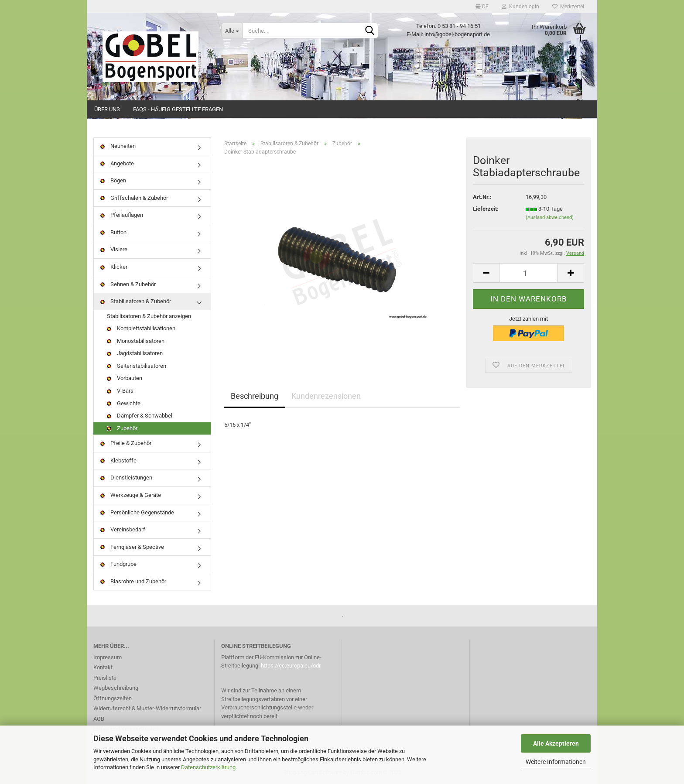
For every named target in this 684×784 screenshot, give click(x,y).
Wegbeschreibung (116, 688)
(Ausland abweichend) (550, 217)
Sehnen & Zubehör (128, 284)
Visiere (114, 249)
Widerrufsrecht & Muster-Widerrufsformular (147, 708)
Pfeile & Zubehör (126, 443)
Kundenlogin (520, 7)
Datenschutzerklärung (208, 767)
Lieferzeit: (486, 209)
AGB (99, 719)
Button (113, 232)
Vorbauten (125, 378)
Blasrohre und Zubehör (133, 581)
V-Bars (120, 391)
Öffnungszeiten (113, 698)
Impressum (108, 657)
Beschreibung (255, 396)
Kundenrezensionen (326, 396)
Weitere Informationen (556, 762)
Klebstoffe (118, 460)
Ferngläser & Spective (132, 547)
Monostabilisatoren (136, 341)
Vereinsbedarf (123, 529)
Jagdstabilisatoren (135, 353)
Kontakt (103, 667)
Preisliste (105, 678)
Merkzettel (568, 7)
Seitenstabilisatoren (137, 366)
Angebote (117, 163)
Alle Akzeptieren (556, 743)
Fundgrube (118, 564)
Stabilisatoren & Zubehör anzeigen (149, 316)
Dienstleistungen (126, 478)
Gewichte (124, 403)
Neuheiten (118, 146)
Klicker (114, 267)
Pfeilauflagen (122, 215)
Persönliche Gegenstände (137, 512)
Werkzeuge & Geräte (131, 495)
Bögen (113, 180)
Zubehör (122, 428)
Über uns (107, 109)
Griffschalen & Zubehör (134, 198)
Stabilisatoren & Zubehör (136, 301)
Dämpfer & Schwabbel (140, 416)
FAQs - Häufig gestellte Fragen (178, 109)
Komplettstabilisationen (141, 328)
